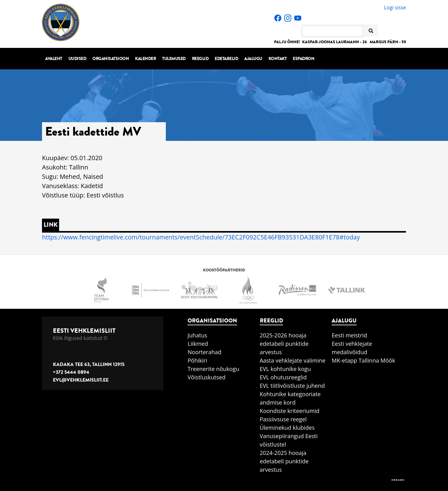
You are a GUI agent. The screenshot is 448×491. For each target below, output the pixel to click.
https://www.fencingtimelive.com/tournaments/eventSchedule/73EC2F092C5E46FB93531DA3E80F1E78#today (201, 237)
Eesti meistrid (349, 335)
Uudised (77, 59)
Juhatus (197, 335)
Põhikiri (197, 360)
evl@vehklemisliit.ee (81, 380)
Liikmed (198, 344)
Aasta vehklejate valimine (293, 360)
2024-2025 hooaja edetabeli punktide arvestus (284, 461)
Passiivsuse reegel (283, 419)
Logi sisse (395, 7)
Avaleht (54, 59)
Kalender (145, 59)
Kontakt (278, 59)
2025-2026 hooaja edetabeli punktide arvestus (284, 344)
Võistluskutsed (207, 377)
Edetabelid (226, 59)
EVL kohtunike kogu (285, 369)
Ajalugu (253, 59)
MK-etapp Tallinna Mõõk (363, 360)
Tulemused (174, 59)
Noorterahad (205, 352)
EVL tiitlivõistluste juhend (292, 386)
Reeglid (200, 59)
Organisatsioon (111, 59)
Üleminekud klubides (287, 428)
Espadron (303, 59)
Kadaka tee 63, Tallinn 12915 (89, 364)
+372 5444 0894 (71, 372)
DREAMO (398, 480)
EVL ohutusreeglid (283, 377)
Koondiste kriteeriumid (290, 411)
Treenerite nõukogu (213, 369)
